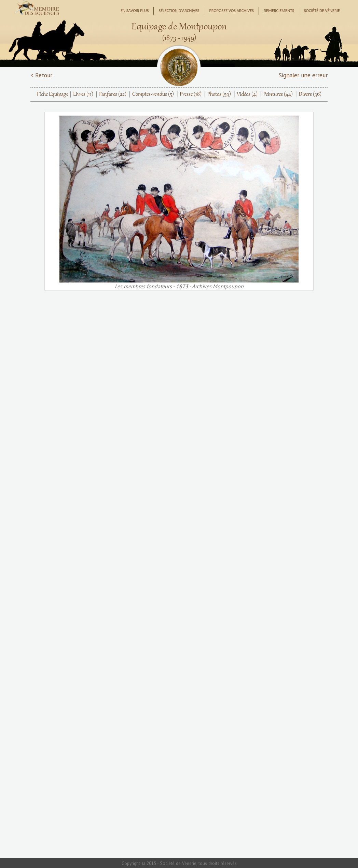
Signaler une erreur (303, 75)
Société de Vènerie (322, 10)
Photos (219, 94)
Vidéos (247, 94)
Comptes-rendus (153, 94)
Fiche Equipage (53, 94)
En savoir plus (135, 10)
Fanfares (113, 94)
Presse (191, 94)
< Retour (41, 75)
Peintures (278, 94)
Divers (310, 94)
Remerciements (279, 10)
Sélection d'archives (179, 10)
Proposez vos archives (231, 10)
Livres (83, 94)
